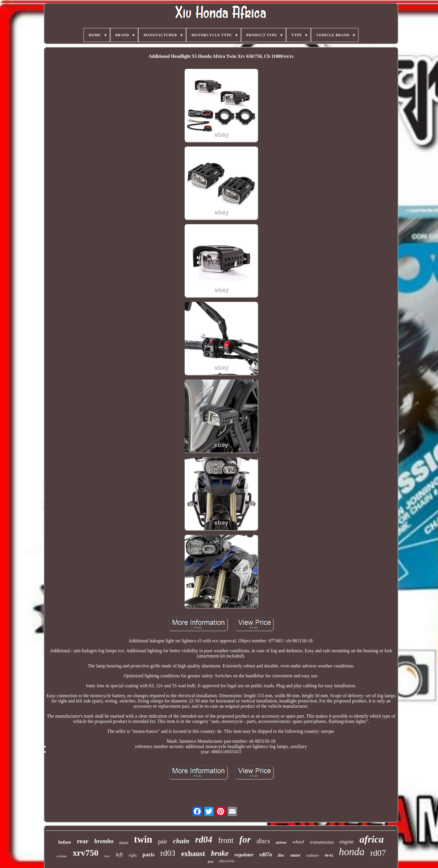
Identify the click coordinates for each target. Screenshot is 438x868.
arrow (281, 842)
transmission (322, 842)
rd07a (266, 855)
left (119, 854)
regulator (244, 855)
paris (148, 854)
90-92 (329, 855)
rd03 (168, 853)
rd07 (378, 853)
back (107, 856)
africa (372, 839)
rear (83, 841)
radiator (313, 855)
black (124, 843)
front (226, 840)
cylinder (62, 856)
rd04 (204, 840)
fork (211, 862)
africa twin (227, 861)
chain (181, 841)
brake (220, 853)
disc (281, 855)
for (245, 839)
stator (295, 855)
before (65, 842)
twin (143, 839)
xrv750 (86, 853)
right (133, 855)
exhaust (193, 854)
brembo (104, 841)
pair (163, 841)
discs (263, 841)
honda (352, 852)
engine (347, 842)
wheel (298, 842)
